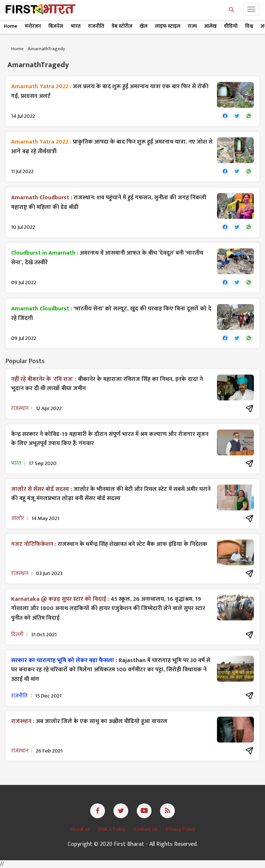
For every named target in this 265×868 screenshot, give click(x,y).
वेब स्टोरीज (122, 26)
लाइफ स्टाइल (168, 26)
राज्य (192, 26)
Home (11, 26)
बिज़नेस (56, 26)
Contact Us (146, 829)
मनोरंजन (33, 26)
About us (81, 829)
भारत (76, 26)
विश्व (249, 26)
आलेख (210, 26)
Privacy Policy (180, 829)
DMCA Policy (112, 829)
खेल (144, 26)
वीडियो (231, 26)
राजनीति (96, 26)
